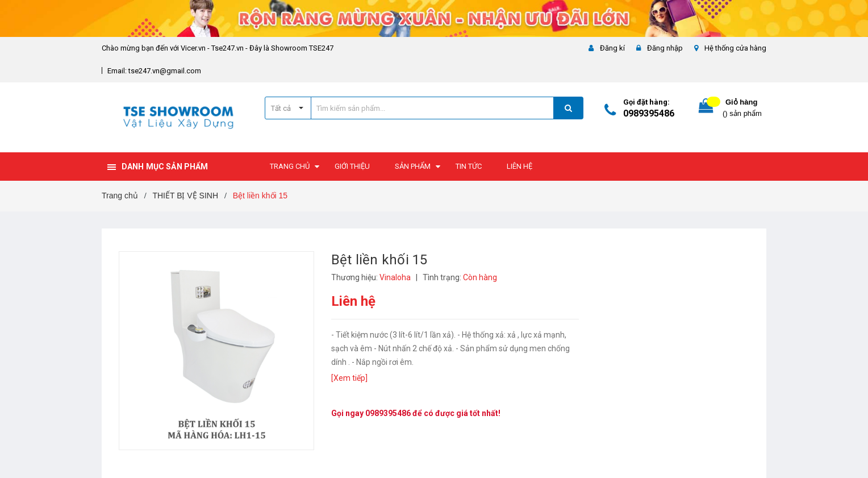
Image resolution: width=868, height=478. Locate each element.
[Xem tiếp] (349, 378)
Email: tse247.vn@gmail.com (154, 71)
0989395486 (649, 113)
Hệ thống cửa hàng (735, 48)
